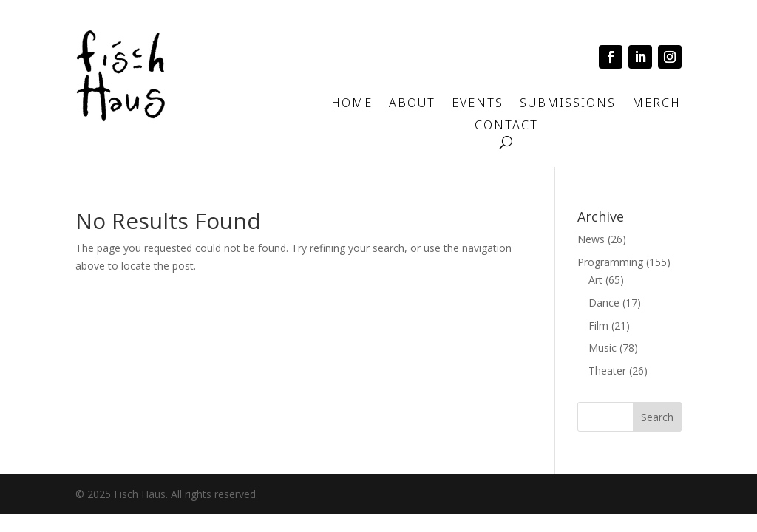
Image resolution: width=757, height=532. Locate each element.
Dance (604, 303)
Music (602, 348)
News (591, 239)
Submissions (568, 104)
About (412, 104)
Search (657, 417)
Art (595, 280)
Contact (506, 126)
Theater (607, 371)
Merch (656, 104)
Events (478, 104)
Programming (610, 262)
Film (598, 325)
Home (352, 104)
